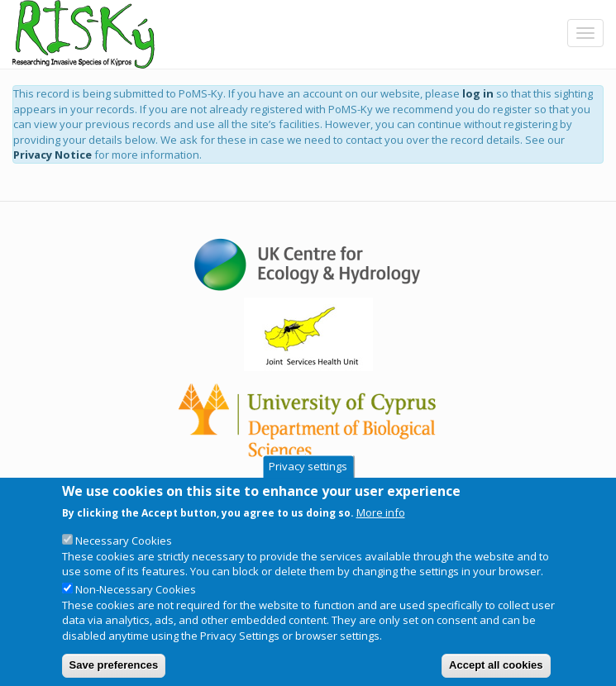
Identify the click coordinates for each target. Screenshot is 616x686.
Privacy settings (308, 474)
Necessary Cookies (124, 548)
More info (381, 519)
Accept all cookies (496, 672)
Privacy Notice (53, 155)
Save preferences (114, 672)
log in (478, 93)
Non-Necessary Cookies (136, 597)
